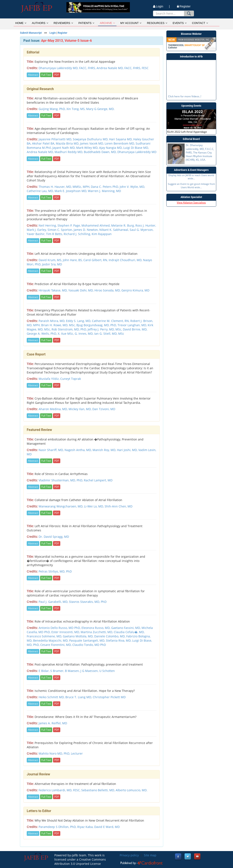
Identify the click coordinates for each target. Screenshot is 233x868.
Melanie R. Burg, (123, 225)
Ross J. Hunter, (146, 225)
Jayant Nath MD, (64, 148)
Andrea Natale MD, (41, 152)
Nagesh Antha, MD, (79, 450)
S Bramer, (58, 671)
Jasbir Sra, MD (52, 264)
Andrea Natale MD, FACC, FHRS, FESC (123, 68)
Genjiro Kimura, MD (135, 290)
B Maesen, (73, 671)
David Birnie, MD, (135, 329)
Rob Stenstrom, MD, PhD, (70, 329)
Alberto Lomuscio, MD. (132, 790)
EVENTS (180, 23)
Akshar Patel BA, (44, 143)
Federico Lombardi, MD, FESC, (60, 790)
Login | (161, 6)
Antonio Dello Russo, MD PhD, (60, 628)
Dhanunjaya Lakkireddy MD (137, 152)
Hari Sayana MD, (121, 139)
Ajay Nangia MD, (111, 148)
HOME (21, 23)
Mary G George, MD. (100, 109)
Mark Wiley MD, (88, 148)
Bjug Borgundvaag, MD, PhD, (97, 325)
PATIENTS (86, 23)
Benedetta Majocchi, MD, (51, 640)
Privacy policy (129, 855)
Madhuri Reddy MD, (69, 152)
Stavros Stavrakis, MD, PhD (88, 602)
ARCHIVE (107, 23)
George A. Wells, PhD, (42, 334)
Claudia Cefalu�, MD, (129, 632)
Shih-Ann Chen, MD (119, 506)
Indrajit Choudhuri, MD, (126, 260)
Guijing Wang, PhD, (53, 109)
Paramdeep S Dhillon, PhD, (58, 827)
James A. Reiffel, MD (53, 723)
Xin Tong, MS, (76, 109)
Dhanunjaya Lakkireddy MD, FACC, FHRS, (68, 68)
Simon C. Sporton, (61, 230)
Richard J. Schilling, (78, 234)
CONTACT (200, 23)
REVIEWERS (63, 23)
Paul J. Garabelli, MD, (54, 602)
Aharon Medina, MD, (54, 409)
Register (184, 6)
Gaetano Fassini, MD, (126, 628)
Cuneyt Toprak (71, 379)
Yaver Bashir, (36, 234)
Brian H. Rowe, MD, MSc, (59, 325)
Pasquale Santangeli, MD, (88, 640)
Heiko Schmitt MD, (52, 697)
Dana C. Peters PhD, (105, 187)
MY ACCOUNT (131, 23)
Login (53, 33)
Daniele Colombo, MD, (110, 636)
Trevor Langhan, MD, (133, 325)
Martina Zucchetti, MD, (97, 632)
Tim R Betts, (55, 234)
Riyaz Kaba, (86, 827)
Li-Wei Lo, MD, (94, 506)
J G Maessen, (90, 671)
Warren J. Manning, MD (104, 191)
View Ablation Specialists (191, 203)
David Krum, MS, (51, 260)
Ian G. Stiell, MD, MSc (109, 334)
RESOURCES (157, 23)
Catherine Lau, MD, (41, 191)
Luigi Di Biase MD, (136, 148)
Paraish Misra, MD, (52, 321)
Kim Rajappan (102, 234)
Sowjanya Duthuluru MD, (91, 139)
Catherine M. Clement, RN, (111, 321)
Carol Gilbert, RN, (96, 260)
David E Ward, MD (107, 827)
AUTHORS (40, 23)
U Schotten (107, 671)
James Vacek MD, (92, 143)
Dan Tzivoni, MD (104, 409)
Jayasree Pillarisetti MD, (56, 139)
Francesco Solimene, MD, (45, 636)
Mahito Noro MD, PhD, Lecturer (61, 753)
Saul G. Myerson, (142, 230)
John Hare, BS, (73, 260)
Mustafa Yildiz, (49, 379)
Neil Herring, (48, 225)
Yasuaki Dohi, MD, (81, 290)
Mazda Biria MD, (68, 143)
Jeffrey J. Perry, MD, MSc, (105, 329)
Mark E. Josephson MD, (71, 191)
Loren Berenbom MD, (120, 143)
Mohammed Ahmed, (96, 225)
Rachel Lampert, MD (98, 480)
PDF (57, 75)
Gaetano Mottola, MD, (79, 636)
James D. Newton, (86, 230)
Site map (150, 855)
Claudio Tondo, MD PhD (89, 645)
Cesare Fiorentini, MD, (56, 645)
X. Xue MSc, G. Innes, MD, (76, 334)
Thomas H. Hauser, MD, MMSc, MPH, (65, 187)
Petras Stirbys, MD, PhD (55, 571)
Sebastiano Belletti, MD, (98, 790)
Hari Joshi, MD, (128, 450)
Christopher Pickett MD (109, 697)
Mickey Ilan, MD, (80, 409)
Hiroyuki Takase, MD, (53, 290)
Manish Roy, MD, (105, 450)
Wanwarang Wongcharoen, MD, (61, 506)
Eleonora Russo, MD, (96, 628)
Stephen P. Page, (69, 225)
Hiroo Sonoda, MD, (108, 290)
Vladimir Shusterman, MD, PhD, (61, 480)
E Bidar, (44, 671)
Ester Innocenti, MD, (66, 632)
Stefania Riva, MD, (119, 640)
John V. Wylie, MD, (132, 187)
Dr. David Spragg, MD (54, 537)
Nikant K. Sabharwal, (114, 230)
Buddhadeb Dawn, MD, (101, 152)
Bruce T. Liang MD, (79, 697)
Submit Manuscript (31, 33)
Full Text (46, 75)
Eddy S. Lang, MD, (79, 321)
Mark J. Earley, (37, 230)
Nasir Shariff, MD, (52, 450)
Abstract (33, 75)
